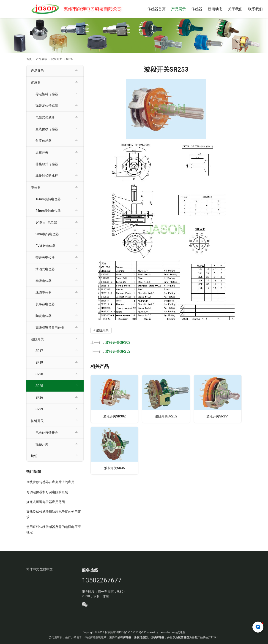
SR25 (39, 386)
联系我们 (255, 9)
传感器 (197, 9)
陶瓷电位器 (44, 316)
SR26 (39, 398)
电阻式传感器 (45, 117)
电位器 (36, 187)
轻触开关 (42, 444)
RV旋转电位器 (45, 246)
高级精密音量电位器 (50, 327)
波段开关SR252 (118, 351)
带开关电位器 (45, 257)
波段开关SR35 (115, 468)
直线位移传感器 (47, 129)
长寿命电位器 (45, 304)
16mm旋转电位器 (48, 199)
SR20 (39, 374)
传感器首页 (156, 9)
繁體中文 (46, 569)
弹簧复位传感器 (47, 106)
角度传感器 (44, 141)
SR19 (39, 363)
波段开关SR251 (218, 416)
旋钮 (34, 456)
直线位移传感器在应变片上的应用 (50, 482)
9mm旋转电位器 (47, 234)
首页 (29, 59)
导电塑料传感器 (47, 94)
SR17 (39, 351)
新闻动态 (215, 9)
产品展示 (178, 9)
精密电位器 (44, 281)
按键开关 (37, 421)
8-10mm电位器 (46, 222)
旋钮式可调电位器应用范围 (46, 502)
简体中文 (33, 569)
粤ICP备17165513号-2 (130, 632)
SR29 (39, 409)
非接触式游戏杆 (47, 176)
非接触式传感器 (47, 164)
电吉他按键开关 (47, 433)
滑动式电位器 (45, 269)
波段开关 (102, 330)
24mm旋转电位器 (48, 211)
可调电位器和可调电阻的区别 (47, 492)
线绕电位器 (44, 292)
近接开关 (42, 152)
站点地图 (180, 632)
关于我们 (235, 9)
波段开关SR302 (118, 342)
